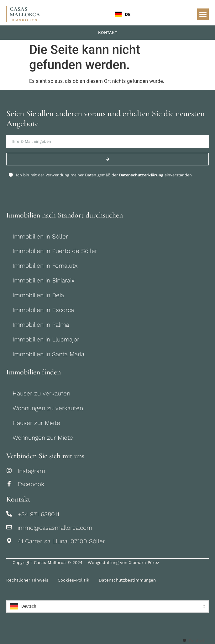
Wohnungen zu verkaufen (48, 408)
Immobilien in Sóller (40, 236)
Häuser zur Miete (36, 423)
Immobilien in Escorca (43, 310)
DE (123, 14)
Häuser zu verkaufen (41, 393)
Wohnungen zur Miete (43, 438)
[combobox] (152, 14)
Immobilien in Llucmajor (46, 339)
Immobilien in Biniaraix (44, 280)
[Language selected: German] (107, 606)
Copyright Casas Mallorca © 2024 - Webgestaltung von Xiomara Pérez (86, 562)
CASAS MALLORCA (25, 12)
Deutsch (194, 641)
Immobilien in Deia (38, 295)
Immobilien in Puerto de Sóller (55, 251)
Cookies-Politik (73, 580)
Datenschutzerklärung (141, 175)
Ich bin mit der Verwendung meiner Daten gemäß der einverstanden (104, 175)
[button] (203, 14)
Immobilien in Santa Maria (48, 354)
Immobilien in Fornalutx (45, 266)
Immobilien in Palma (41, 325)
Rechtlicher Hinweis (27, 580)
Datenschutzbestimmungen (127, 580)
